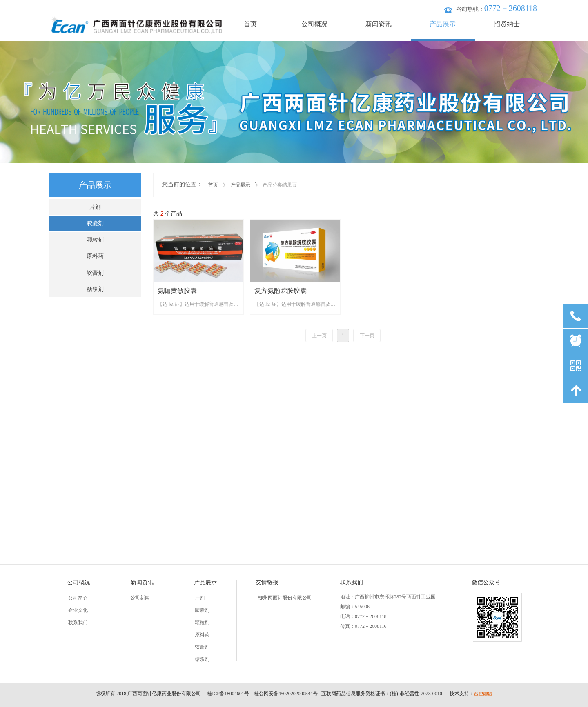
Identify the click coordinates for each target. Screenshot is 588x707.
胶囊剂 (95, 223)
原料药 (95, 256)
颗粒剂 (95, 240)
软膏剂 (95, 273)
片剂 (95, 207)
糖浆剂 (95, 289)
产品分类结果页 (280, 185)
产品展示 (241, 185)
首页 (213, 185)
